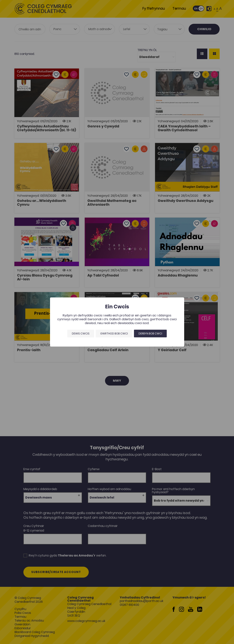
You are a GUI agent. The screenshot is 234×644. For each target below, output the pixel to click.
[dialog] (117, 322)
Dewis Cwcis (81, 334)
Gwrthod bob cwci (114, 334)
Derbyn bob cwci (150, 334)
